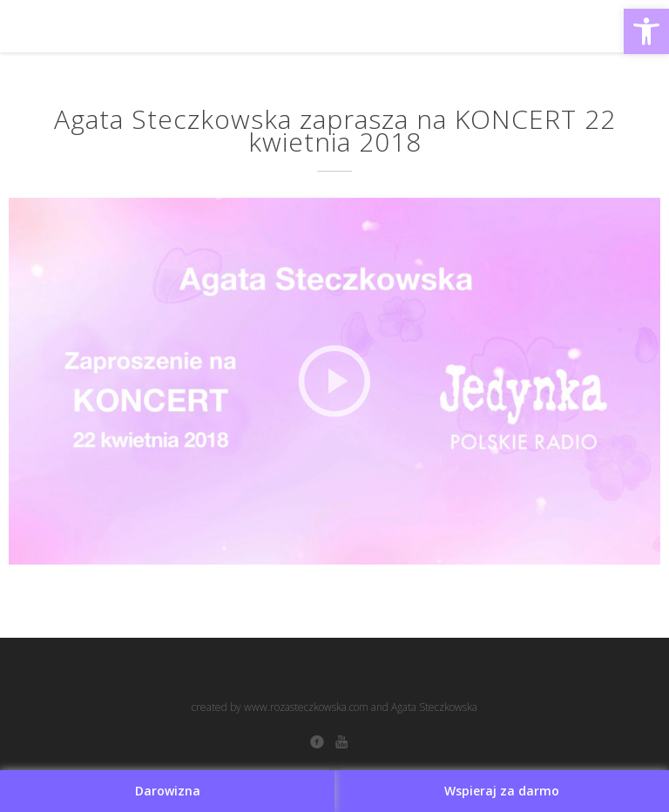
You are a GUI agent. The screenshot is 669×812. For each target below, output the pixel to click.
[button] (646, 31)
